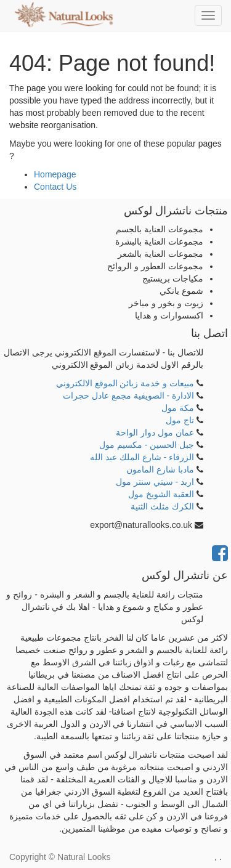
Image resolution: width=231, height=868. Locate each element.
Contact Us (55, 187)
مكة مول (178, 408)
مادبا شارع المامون (160, 469)
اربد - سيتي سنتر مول (155, 482)
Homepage (55, 174)
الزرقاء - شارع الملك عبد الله (142, 457)
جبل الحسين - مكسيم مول (147, 445)
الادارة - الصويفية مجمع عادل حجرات (128, 395)
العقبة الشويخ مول (161, 494)
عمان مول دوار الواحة (155, 432)
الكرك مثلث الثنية (162, 506)
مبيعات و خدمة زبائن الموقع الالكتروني (125, 383)
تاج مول (180, 420)
